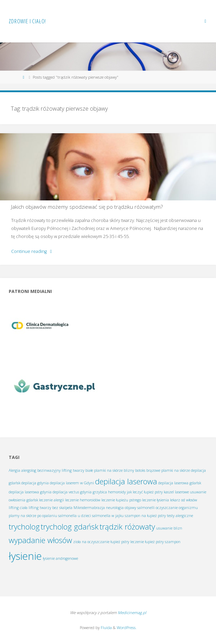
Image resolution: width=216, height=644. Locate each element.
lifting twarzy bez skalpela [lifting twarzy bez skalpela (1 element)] (51, 508)
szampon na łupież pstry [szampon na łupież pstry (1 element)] (145, 516)
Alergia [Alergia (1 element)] (14, 470)
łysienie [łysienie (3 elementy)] (25, 556)
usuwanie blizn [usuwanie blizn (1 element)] (169, 528)
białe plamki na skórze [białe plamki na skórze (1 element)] (104, 470)
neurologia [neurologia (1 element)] (115, 508)
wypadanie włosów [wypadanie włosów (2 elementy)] (40, 540)
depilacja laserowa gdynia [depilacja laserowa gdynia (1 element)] (30, 492)
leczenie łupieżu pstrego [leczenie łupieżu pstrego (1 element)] (121, 500)
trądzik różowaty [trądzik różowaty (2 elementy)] (127, 527)
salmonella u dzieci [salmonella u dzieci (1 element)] (75, 516)
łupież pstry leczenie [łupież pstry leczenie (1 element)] (127, 542)
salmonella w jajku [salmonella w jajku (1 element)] (108, 516)
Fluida (106, 627)
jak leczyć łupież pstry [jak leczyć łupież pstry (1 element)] (145, 492)
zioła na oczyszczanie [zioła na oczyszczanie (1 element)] (91, 542)
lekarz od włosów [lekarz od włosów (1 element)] (184, 500)
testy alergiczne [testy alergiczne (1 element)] (180, 516)
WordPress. (127, 627)
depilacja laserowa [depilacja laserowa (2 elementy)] (126, 481)
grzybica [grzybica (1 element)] (100, 492)
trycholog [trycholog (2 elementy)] (24, 527)
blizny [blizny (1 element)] (129, 470)
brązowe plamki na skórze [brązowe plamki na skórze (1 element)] (168, 470)
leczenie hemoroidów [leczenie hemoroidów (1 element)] (83, 500)
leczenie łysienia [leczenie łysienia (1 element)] (156, 500)
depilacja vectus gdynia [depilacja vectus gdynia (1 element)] (72, 492)
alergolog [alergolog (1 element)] (29, 470)
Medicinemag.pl (132, 613)
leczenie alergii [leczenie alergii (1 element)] (52, 500)
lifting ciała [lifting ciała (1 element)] (18, 508)
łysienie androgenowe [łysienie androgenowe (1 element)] (60, 558)
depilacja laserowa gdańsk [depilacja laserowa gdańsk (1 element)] (180, 483)
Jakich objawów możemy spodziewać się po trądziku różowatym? (87, 207)
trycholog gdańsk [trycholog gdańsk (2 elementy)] (70, 527)
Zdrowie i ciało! (27, 21)
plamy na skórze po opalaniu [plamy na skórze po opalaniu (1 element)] (33, 516)
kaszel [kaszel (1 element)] (169, 492)
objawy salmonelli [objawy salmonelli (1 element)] (140, 508)
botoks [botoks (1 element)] (140, 470)
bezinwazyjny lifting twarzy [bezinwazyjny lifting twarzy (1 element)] (61, 470)
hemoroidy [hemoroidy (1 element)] (117, 492)
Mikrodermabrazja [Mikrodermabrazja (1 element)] (89, 508)
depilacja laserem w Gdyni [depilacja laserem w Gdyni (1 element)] (72, 483)
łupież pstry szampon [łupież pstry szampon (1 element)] (163, 542)
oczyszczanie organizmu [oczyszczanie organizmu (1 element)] (177, 508)
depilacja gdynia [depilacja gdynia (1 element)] (35, 483)
